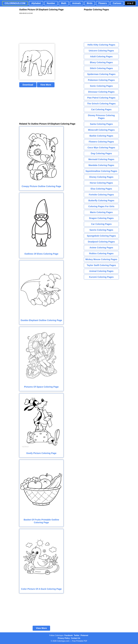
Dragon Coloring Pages (101, 218)
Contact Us (76, 638)
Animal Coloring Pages (101, 271)
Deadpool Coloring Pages (101, 242)
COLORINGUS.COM (15, 3)
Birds (90, 3)
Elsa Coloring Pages (101, 189)
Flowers (103, 3)
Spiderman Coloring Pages (101, 74)
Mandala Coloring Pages (101, 165)
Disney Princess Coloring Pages (101, 117)
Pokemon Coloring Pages (101, 80)
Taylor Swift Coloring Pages (101, 265)
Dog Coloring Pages (101, 153)
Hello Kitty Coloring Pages (101, 45)
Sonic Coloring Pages (101, 86)
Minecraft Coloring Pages (101, 130)
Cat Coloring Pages (101, 109)
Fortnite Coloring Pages (101, 195)
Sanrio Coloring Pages (101, 230)
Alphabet (36, 3)
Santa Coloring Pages (101, 124)
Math (64, 3)
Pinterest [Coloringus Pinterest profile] (84, 635)
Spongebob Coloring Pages (101, 236)
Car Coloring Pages (101, 224)
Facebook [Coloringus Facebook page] (69, 635)
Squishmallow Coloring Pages (101, 171)
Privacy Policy (64, 638)
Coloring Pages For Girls (101, 206)
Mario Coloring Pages (101, 212)
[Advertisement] (36, 29)
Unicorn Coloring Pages (101, 51)
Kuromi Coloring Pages (101, 277)
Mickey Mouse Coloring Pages (101, 259)
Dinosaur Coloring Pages (101, 92)
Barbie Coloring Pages (101, 136)
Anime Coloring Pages (101, 248)
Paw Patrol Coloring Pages (101, 98)
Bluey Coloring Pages (101, 62)
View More (46, 85)
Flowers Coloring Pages (101, 142)
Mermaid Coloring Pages (101, 159)
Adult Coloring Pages (101, 57)
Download (28, 85)
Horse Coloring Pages (101, 183)
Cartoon (117, 3)
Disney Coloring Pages (101, 177)
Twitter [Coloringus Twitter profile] (77, 635)
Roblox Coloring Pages (101, 253)
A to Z (130, 3)
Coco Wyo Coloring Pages (101, 148)
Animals (77, 3)
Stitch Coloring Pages (101, 68)
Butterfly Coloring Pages (101, 200)
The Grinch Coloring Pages (101, 104)
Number (51, 3)
